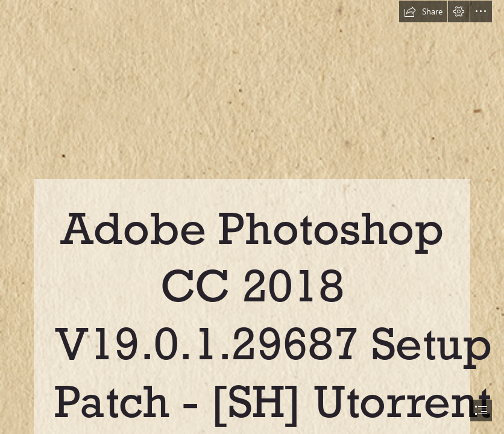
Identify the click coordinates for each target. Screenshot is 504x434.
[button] (423, 11)
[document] (252, 217)
